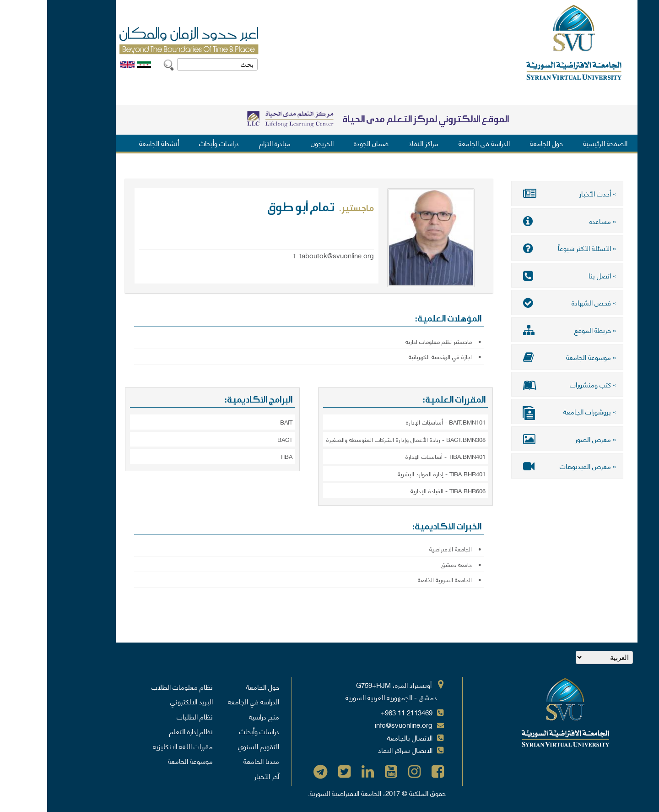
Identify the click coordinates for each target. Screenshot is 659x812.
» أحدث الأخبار (520, 193)
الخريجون (275, 143)
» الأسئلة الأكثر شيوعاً (520, 248)
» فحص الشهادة (520, 302)
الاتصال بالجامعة (363, 737)
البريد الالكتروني (144, 701)
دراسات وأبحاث (172, 143)
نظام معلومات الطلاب (135, 687)
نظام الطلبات (148, 716)
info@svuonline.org (357, 725)
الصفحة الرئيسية (558, 143)
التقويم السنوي (211, 746)
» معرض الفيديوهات (520, 466)
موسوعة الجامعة (143, 761)
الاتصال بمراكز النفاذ (358, 750)
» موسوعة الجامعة (520, 357)
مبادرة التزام (228, 143)
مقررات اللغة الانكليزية (136, 746)
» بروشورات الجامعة (520, 412)
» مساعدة (520, 221)
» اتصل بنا (520, 275)
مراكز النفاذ (376, 143)
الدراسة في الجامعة (437, 143)
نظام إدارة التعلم (144, 731)
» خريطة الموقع (520, 330)
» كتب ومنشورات (520, 384)
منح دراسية (217, 716)
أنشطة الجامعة (112, 143)
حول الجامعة (499, 143)
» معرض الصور (520, 439)
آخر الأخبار (220, 776)
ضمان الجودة (324, 143)
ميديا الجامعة (214, 761)
